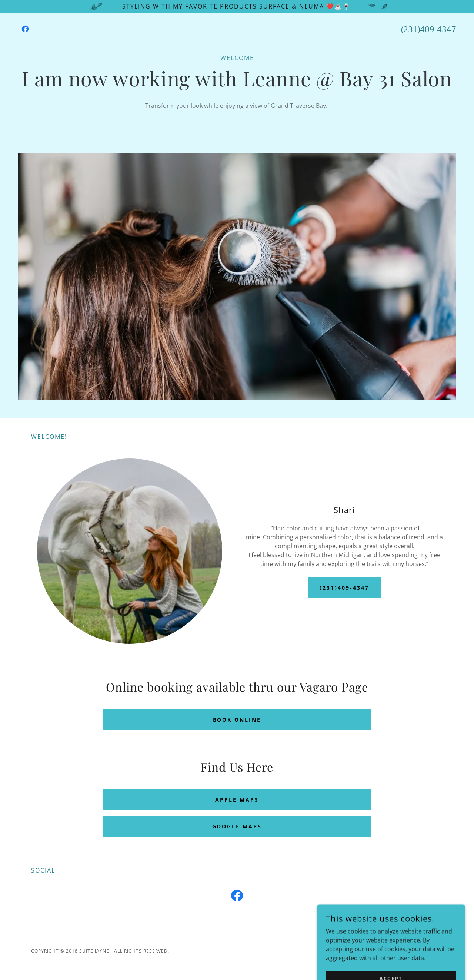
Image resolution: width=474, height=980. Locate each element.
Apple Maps (237, 800)
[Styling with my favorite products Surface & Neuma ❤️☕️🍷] (237, 6)
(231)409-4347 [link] (429, 29)
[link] (25, 29)
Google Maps (237, 826)
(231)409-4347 (344, 588)
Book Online (237, 720)
